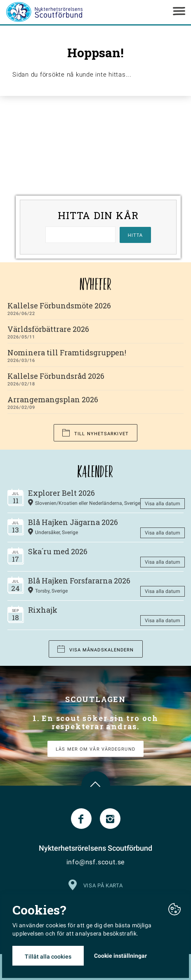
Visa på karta (95, 884)
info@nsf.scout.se (96, 862)
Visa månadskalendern (96, 649)
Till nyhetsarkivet (95, 433)
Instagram (110, 819)
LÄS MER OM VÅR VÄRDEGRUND (95, 749)
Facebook (81, 819)
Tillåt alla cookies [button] (48, 957)
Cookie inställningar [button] (120, 956)
